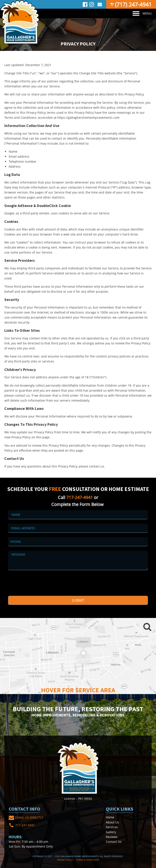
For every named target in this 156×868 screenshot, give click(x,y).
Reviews (112, 837)
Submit (78, 600)
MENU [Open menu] (142, 13)
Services (112, 827)
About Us (112, 822)
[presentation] (41, 583)
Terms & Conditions (87, 860)
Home (110, 817)
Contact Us (114, 842)
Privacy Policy (65, 860)
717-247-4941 (80, 497)
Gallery (111, 832)
